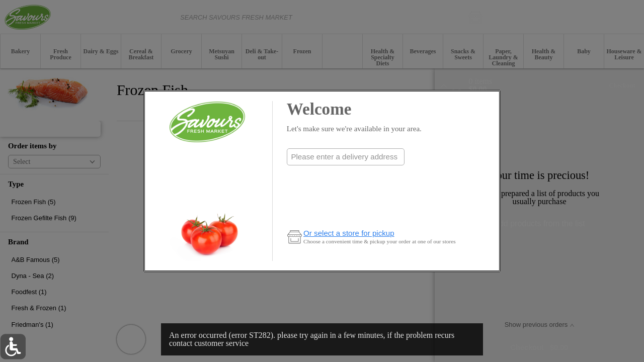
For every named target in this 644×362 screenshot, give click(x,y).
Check (345, 177)
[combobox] (346, 157)
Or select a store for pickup (349, 233)
